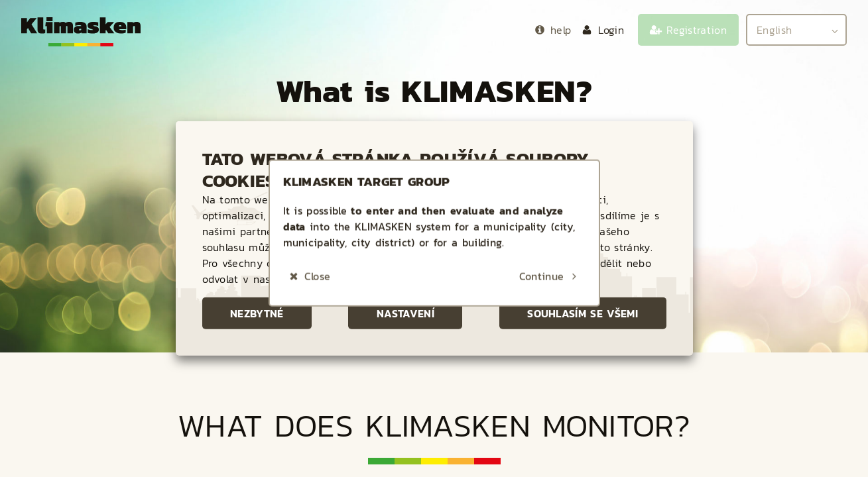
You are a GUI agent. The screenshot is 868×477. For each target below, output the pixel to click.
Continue (542, 175)
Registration (697, 30)
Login (611, 30)
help (561, 30)
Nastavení (405, 313)
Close (318, 175)
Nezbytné (257, 313)
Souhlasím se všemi (583, 313)
